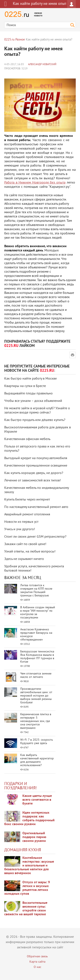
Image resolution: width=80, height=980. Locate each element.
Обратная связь (37, 957)
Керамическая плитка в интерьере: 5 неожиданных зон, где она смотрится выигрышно (36, 721)
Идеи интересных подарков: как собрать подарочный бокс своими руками (29, 819)
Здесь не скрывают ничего (24, 559)
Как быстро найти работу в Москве (31, 379)
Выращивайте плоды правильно (28, 394)
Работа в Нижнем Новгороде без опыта (35, 183)
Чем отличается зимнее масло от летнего (36, 675)
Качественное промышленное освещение (36, 466)
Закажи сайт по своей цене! (25, 544)
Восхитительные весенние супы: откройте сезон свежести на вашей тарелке (26, 909)
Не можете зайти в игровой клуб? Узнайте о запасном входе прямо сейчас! (37, 411)
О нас (37, 967)
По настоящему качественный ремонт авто (36, 507)
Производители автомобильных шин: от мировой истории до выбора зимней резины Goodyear (36, 696)
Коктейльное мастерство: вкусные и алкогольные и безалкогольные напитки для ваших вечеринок (29, 866)
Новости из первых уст (21, 522)
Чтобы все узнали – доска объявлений (33, 401)
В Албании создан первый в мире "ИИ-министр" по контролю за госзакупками (38, 613)
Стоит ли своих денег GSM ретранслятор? (35, 537)
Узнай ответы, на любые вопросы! (30, 552)
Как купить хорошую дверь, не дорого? (34, 473)
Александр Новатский (42, 65)
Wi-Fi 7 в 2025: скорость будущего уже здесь (37, 742)
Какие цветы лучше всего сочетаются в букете (37, 800)
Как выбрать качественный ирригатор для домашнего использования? (37, 760)
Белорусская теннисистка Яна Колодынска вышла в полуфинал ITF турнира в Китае (37, 657)
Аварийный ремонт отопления (27, 515)
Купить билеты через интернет (27, 500)
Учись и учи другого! (20, 529)
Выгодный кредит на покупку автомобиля (36, 458)
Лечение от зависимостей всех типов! (33, 481)
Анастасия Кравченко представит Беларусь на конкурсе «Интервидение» (36, 635)
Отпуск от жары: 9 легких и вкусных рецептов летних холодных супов (27, 888)
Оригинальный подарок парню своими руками (34, 837)
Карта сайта (37, 962)
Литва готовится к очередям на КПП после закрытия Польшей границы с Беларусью (36, 591)
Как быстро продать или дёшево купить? (35, 420)
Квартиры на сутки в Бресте (25, 386)
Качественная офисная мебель (27, 439)
